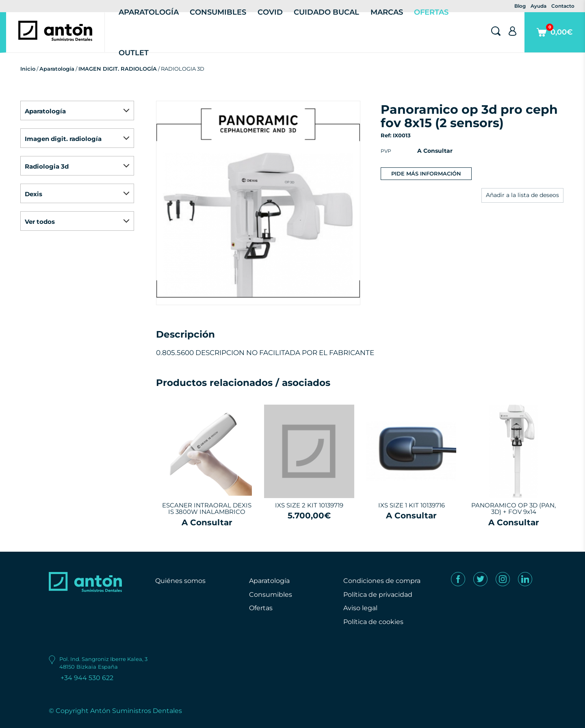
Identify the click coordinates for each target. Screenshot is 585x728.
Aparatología (57, 69)
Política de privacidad (378, 595)
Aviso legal (360, 608)
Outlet (134, 53)
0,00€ (555, 38)
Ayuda (538, 6)
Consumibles (271, 595)
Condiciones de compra (382, 581)
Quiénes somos (180, 581)
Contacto (563, 6)
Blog (520, 6)
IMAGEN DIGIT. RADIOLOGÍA (118, 69)
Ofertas (261, 608)
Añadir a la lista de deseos (522, 195)
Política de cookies (373, 622)
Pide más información (426, 173)
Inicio (28, 69)
